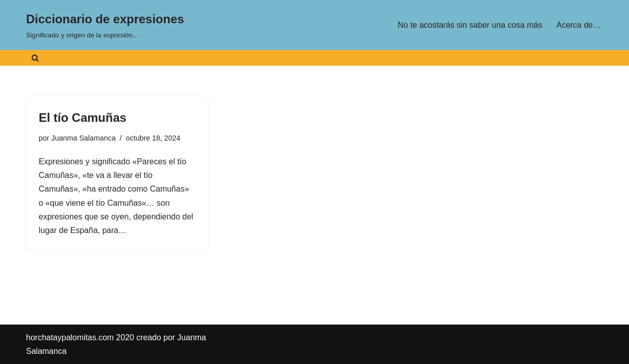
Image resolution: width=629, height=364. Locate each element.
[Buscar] (35, 58)
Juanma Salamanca (83, 138)
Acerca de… (578, 25)
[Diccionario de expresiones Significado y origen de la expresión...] (105, 25)
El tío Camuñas (83, 118)
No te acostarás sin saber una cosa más (470, 25)
